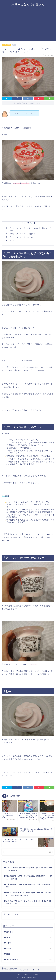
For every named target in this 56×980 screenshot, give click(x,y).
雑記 (29, 954)
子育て (29, 943)
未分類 (29, 948)
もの (29, 937)
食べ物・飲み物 (6, 45)
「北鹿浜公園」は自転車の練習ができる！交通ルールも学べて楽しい (29, 886)
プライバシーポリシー (24, 975)
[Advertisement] (28, 25)
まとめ (12, 240)
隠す (32, 223)
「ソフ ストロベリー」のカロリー (23, 237)
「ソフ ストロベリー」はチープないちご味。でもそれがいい (30, 229)
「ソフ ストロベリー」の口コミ (22, 234)
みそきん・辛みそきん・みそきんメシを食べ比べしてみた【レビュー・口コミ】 (29, 902)
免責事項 (36, 975)
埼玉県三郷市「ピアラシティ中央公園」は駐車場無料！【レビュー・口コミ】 (29, 877)
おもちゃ (29, 932)
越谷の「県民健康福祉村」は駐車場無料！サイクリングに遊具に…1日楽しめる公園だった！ (29, 894)
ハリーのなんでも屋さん (28, 4)
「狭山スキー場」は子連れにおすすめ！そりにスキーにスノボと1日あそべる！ (29, 869)
